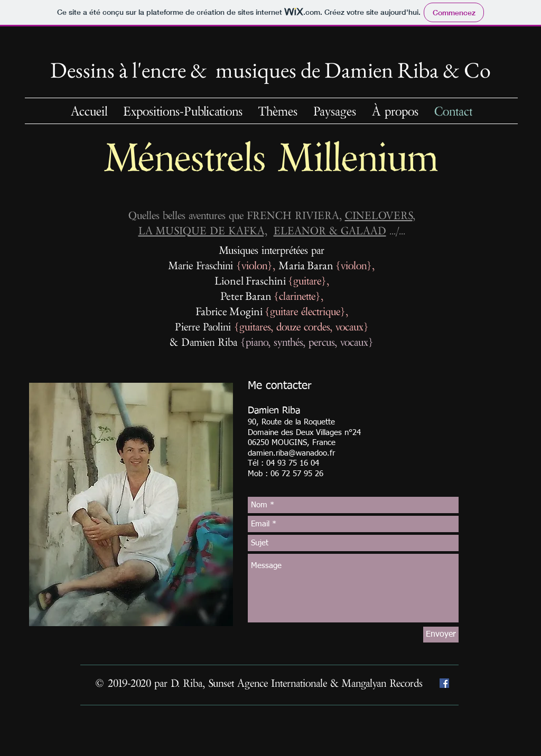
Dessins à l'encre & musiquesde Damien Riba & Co (270, 70)
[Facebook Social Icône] (444, 683)
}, (273, 265)
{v (241, 265)
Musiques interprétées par (272, 250)
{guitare (305, 281)
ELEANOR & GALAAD (330, 230)
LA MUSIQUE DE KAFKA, (203, 230)
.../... (396, 230)
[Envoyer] (441, 635)
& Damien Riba (205, 342)
